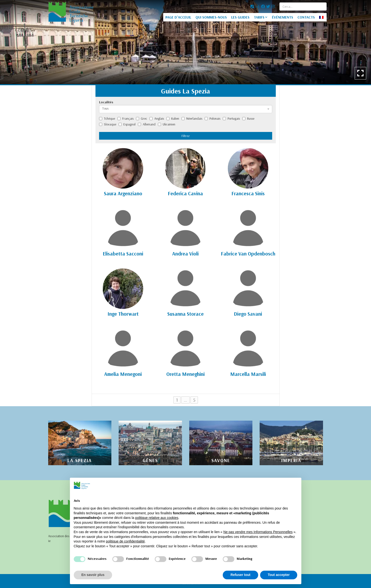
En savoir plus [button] (93, 575)
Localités (106, 102)
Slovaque (108, 124)
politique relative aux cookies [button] (157, 518)
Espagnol (127, 124)
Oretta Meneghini (185, 374)
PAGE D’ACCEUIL (178, 17)
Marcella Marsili (248, 374)
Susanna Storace (185, 314)
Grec (142, 118)
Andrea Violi (185, 254)
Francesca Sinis (248, 193)
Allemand (147, 124)
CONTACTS (306, 17)
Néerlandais (192, 118)
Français (125, 118)
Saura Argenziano (123, 193)
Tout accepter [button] (279, 575)
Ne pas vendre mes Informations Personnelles (258, 532)
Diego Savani (248, 314)
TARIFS (259, 17)
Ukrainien (167, 124)
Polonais (212, 118)
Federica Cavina (185, 193)
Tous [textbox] (105, 108)
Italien (173, 118)
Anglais (157, 118)
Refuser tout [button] (240, 575)
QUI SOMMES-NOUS (211, 17)
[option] (185, 42)
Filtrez (186, 136)
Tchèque (107, 118)
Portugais (231, 118)
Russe (248, 118)
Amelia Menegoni (123, 374)
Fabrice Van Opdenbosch (248, 254)
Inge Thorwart (123, 314)
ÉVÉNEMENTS (283, 17)
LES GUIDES (240, 17)
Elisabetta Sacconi (123, 254)
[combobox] (186, 109)
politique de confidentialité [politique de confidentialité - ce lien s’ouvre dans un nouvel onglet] (125, 541)
